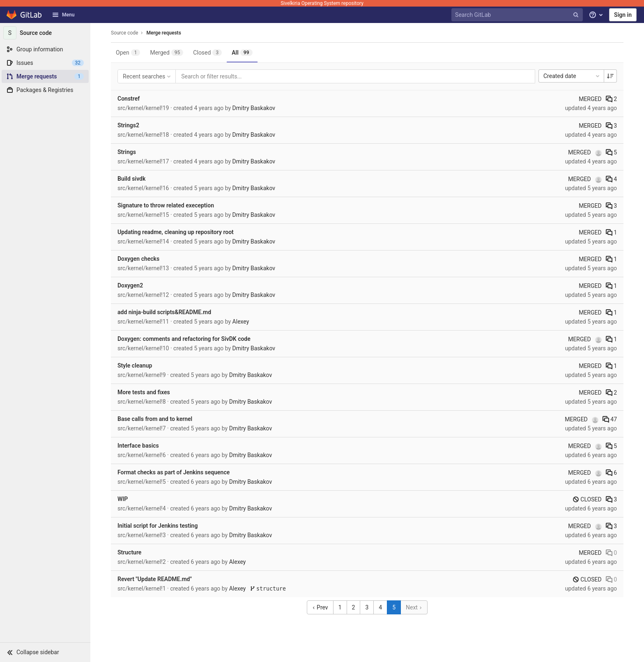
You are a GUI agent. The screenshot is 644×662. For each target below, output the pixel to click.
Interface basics (138, 446)
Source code (124, 33)
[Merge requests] (45, 76)
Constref (129, 99)
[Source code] (45, 33)
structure (268, 589)
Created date (572, 76)
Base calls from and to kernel (155, 419)
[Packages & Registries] (45, 90)
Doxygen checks (138, 259)
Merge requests (163, 33)
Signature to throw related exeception (166, 205)
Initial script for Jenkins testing (158, 526)
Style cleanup (135, 365)
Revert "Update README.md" (155, 579)
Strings (127, 152)
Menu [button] (63, 15)
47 (610, 419)
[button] (45, 652)
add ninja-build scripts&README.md (164, 312)
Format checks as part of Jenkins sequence (174, 472)
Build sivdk (131, 179)
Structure (129, 552)
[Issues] (45, 63)
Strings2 (128, 125)
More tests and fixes (144, 392)
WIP (123, 499)
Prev (320, 607)
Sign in (623, 15)
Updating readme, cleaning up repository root (176, 232)
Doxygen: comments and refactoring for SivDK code (184, 339)
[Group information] (45, 49)
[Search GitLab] (518, 15)
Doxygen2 (130, 285)
